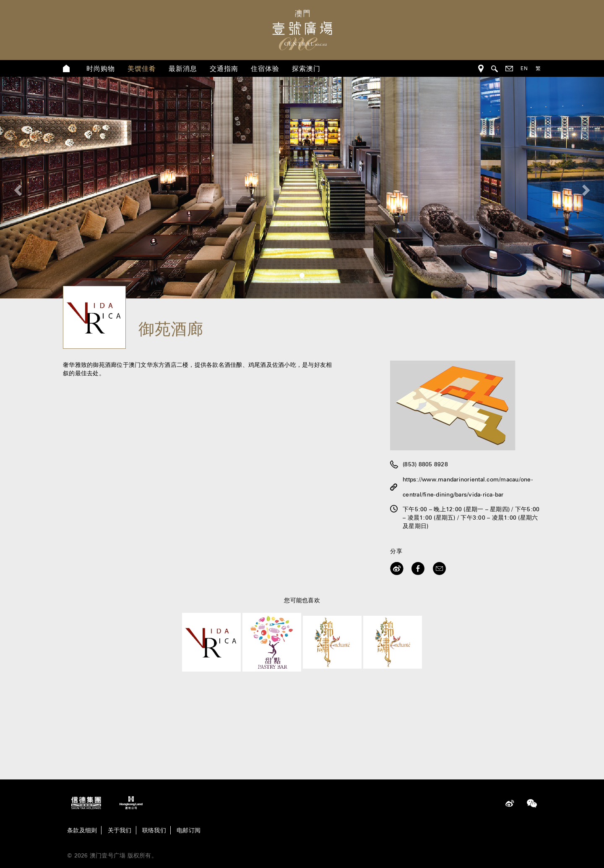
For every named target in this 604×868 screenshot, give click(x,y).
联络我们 (154, 830)
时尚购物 (101, 68)
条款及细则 (82, 830)
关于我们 (120, 830)
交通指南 (224, 68)
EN (524, 68)
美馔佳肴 (142, 68)
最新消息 (183, 68)
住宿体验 (265, 68)
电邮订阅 (189, 830)
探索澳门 (306, 68)
